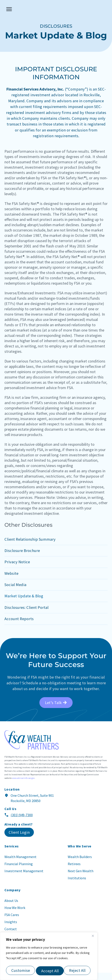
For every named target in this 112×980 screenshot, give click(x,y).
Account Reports (19, 626)
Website (11, 581)
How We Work (15, 915)
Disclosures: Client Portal (26, 615)
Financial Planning (19, 871)
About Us (11, 908)
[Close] (93, 938)
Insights (11, 929)
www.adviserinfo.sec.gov (23, 785)
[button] (9, 13)
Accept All (78, 971)
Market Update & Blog (24, 603)
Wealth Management (20, 864)
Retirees (74, 871)
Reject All (49, 971)
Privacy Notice (17, 569)
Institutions (77, 885)
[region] (49, 957)
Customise (20, 971)
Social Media (15, 592)
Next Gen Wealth (81, 878)
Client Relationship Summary (30, 546)
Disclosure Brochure (22, 558)
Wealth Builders (80, 864)
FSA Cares (12, 922)
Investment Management (24, 878)
